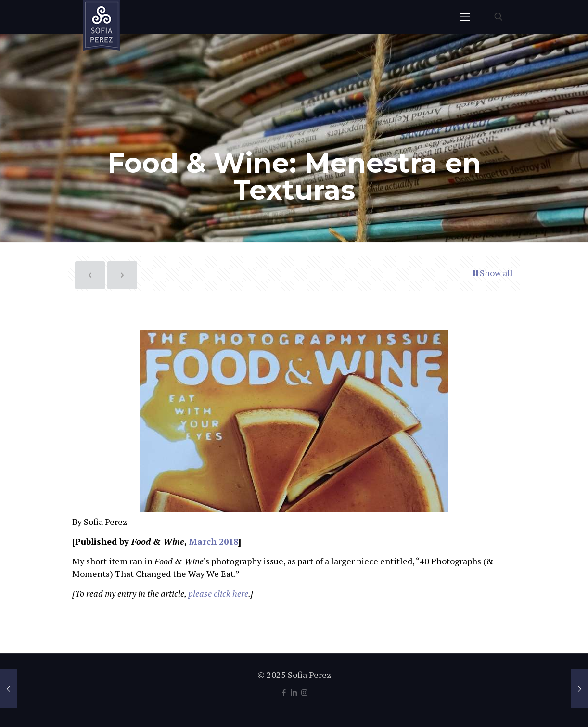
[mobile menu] (465, 17)
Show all (492, 273)
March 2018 (214, 541)
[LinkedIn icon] (294, 692)
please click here (218, 593)
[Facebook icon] (284, 692)
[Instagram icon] (304, 692)
